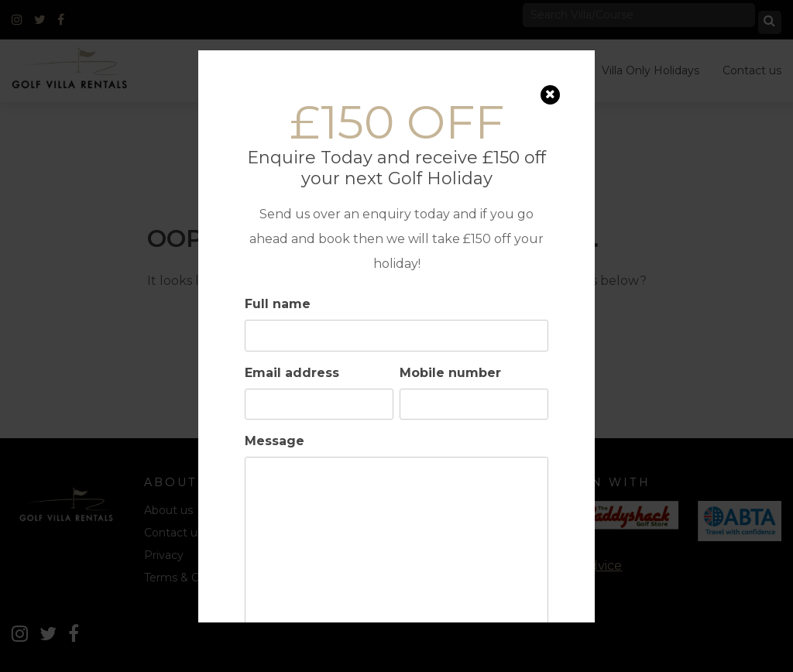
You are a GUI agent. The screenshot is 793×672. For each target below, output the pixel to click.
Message (275, 441)
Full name (278, 304)
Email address (292, 373)
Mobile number (450, 373)
